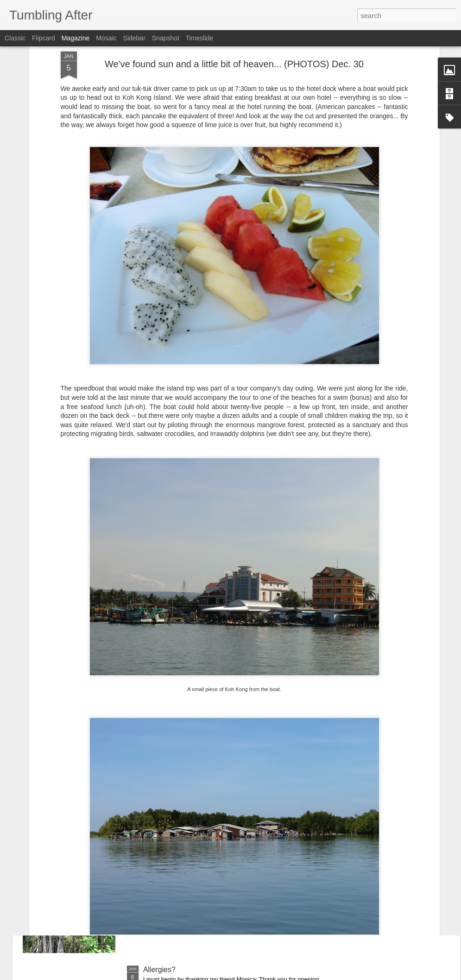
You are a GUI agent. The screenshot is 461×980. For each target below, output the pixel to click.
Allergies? (159, 970)
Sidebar (134, 38)
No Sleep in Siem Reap (182, 759)
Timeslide (199, 38)
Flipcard (44, 38)
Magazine (76, 38)
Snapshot (166, 38)
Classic (15, 38)
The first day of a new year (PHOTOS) (206, 864)
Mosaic (106, 38)
